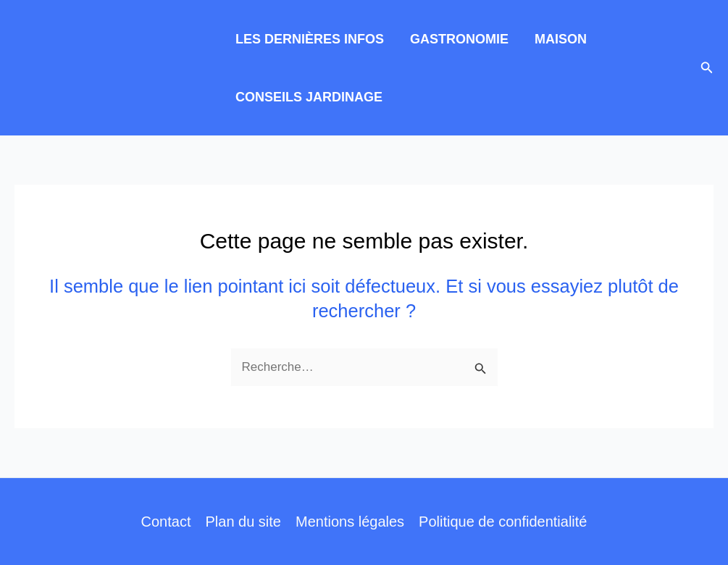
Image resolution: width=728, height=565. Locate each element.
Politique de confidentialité (503, 522)
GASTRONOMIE (459, 39)
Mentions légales (350, 522)
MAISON (561, 39)
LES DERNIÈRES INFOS (310, 39)
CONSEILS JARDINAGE (309, 97)
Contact (166, 522)
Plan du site (243, 522)
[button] (707, 68)
